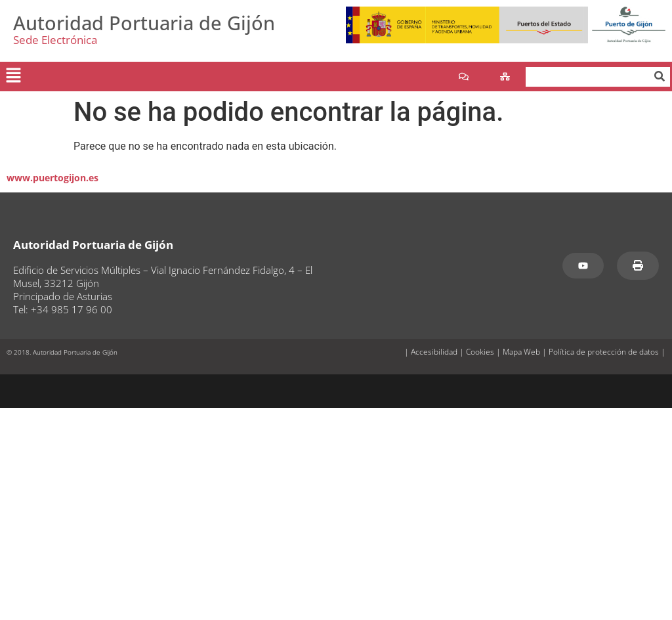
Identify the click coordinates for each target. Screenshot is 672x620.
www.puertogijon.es (52, 178)
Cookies (480, 352)
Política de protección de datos (604, 352)
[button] (13, 76)
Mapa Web (521, 352)
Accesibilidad (434, 352)
